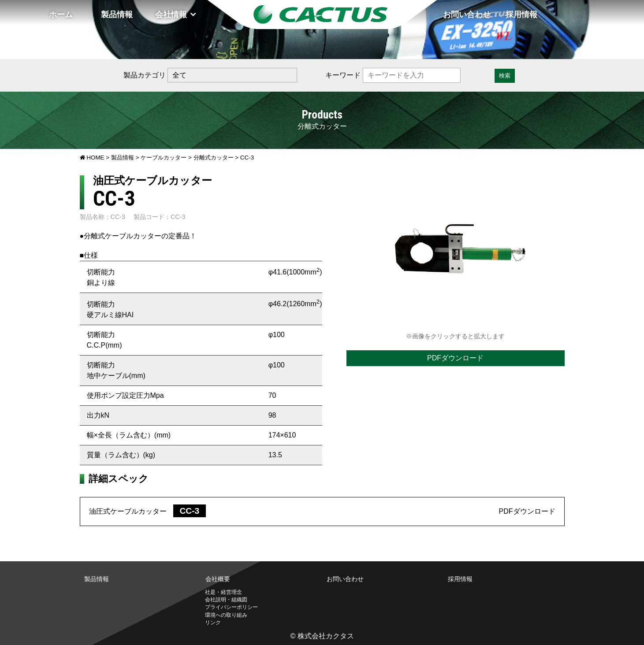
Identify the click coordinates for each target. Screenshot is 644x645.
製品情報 (117, 15)
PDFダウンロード (455, 358)
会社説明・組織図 (226, 600)
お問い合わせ (467, 15)
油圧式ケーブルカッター (148, 511)
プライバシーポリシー (231, 607)
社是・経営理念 (223, 592)
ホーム (61, 15)
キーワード (343, 75)
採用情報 (521, 15)
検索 (505, 76)
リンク (213, 623)
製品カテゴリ (145, 75)
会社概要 (218, 579)
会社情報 (171, 15)
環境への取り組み (226, 615)
